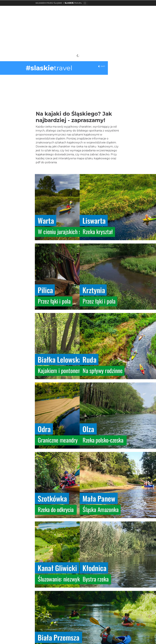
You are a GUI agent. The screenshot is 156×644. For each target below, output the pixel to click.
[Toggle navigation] (85, 3)
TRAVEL (73, 3)
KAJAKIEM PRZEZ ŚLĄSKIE (49, 3)
